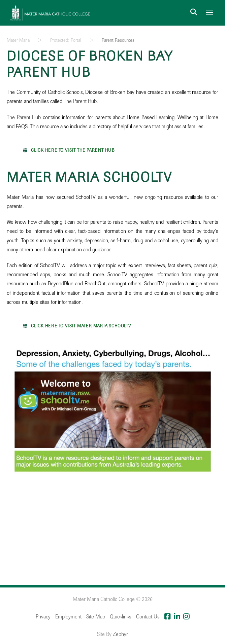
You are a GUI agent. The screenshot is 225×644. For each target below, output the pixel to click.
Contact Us (148, 617)
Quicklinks (121, 617)
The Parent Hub (80, 101)
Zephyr (120, 634)
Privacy (43, 617)
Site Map (96, 617)
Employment (68, 617)
